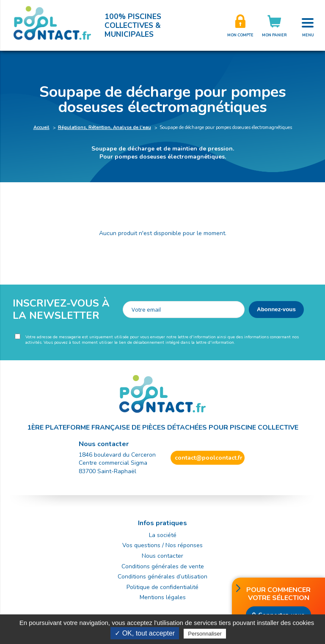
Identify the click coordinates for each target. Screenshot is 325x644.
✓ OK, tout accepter (145, 633)
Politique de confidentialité (162, 587)
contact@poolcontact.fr (209, 458)
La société (163, 535)
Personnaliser (205, 634)
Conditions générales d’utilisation (162, 577)
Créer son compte (240, 25)
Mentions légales (163, 597)
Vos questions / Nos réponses (162, 545)
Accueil (41, 127)
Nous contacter (162, 556)
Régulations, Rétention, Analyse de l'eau (105, 127)
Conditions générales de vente (163, 566)
